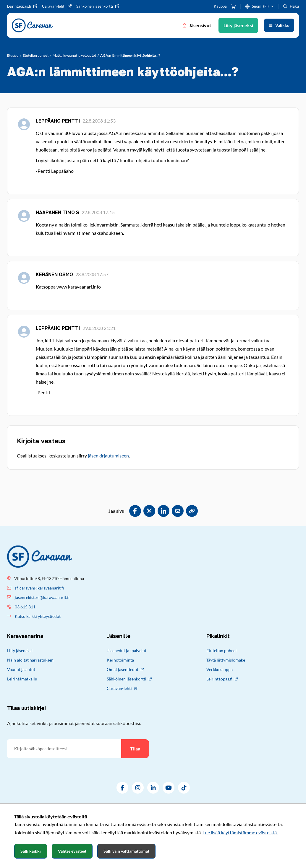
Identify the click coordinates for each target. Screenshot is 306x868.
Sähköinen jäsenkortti (129, 679)
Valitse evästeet (72, 851)
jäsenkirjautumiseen (108, 456)
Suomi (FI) (260, 6)
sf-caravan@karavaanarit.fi (39, 588)
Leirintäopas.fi (222, 679)
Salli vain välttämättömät (126, 851)
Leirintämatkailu (22, 679)
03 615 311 (25, 607)
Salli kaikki (31, 851)
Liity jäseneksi (20, 650)
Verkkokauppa (220, 669)
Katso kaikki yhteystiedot (38, 616)
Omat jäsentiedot (125, 669)
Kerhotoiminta (120, 660)
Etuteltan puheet (222, 650)
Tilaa (135, 749)
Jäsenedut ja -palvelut (127, 650)
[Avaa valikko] (279, 25)
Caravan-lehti (122, 688)
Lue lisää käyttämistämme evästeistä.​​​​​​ (240, 832)
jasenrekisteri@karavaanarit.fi (42, 597)
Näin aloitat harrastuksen (30, 660)
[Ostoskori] (234, 6)
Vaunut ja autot (21, 669)
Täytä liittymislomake (226, 660)
